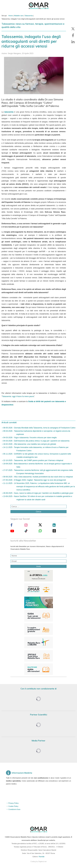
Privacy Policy (13, 803)
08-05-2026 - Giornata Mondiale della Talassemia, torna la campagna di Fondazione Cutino (39, 428)
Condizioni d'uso (14, 809)
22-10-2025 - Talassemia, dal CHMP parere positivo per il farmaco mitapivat (33, 460)
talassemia (9, 112)
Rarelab (42, 857)
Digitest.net (42, 861)
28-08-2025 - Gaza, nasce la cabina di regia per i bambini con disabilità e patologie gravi (38, 493)
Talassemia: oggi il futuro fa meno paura (18, 396)
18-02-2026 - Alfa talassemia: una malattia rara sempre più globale (29, 444)
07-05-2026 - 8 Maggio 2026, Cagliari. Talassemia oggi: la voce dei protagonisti (34, 480)
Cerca (39, 512)
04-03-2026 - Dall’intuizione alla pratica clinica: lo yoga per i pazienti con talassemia (36, 441)
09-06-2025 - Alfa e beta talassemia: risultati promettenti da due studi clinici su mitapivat (38, 477)
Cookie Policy (13, 806)
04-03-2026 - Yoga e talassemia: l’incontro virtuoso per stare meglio (30, 438)
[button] (73, 29)
